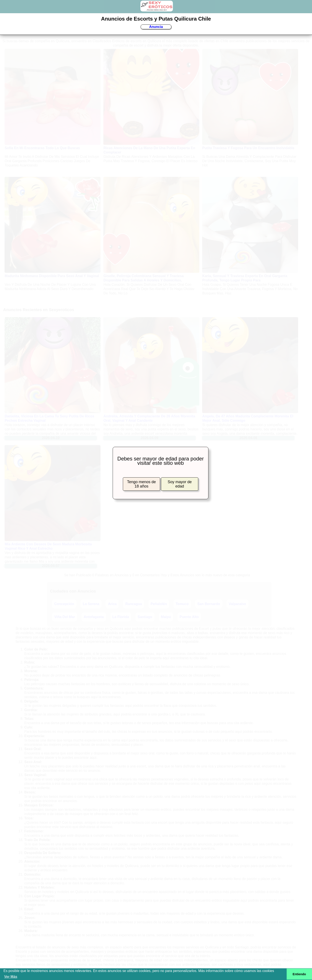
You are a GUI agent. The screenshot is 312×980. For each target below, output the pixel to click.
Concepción (64, 604)
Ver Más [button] (11, 977)
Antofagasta (94, 617)
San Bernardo (209, 604)
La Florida (121, 617)
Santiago (145, 617)
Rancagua (133, 604)
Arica (112, 604)
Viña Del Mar (65, 617)
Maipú (166, 617)
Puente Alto (189, 617)
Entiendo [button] (299, 974)
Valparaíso (237, 604)
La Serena (91, 604)
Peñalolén (159, 604)
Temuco (182, 604)
